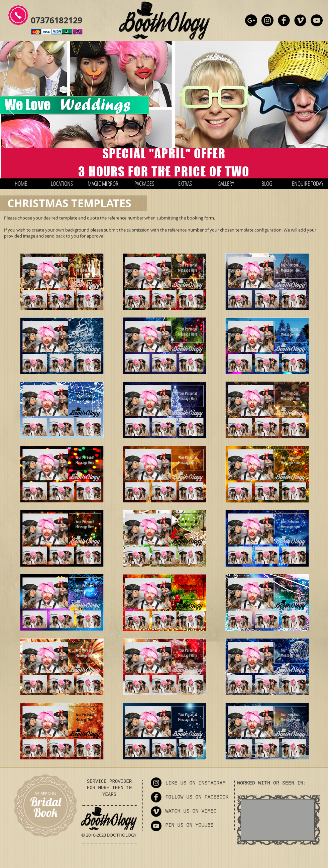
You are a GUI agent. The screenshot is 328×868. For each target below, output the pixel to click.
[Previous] (11, 110)
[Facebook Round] (284, 20)
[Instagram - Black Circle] (267, 20)
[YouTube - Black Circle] (317, 20)
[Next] (318, 110)
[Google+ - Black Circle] (251, 20)
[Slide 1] (164, 170)
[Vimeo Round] (300, 20)
